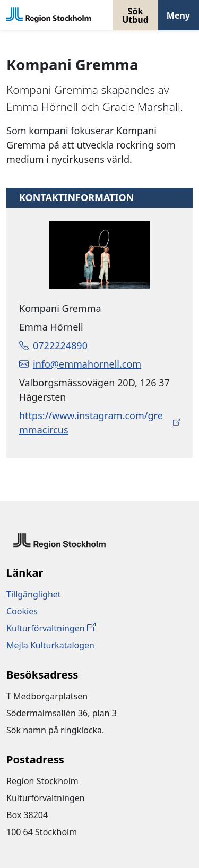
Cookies (22, 611)
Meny (178, 15)
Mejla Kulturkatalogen (50, 645)
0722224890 (53, 345)
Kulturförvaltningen (46, 628)
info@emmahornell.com (80, 364)
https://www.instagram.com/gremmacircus (91, 423)
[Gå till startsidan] (49, 15)
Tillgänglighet (34, 594)
